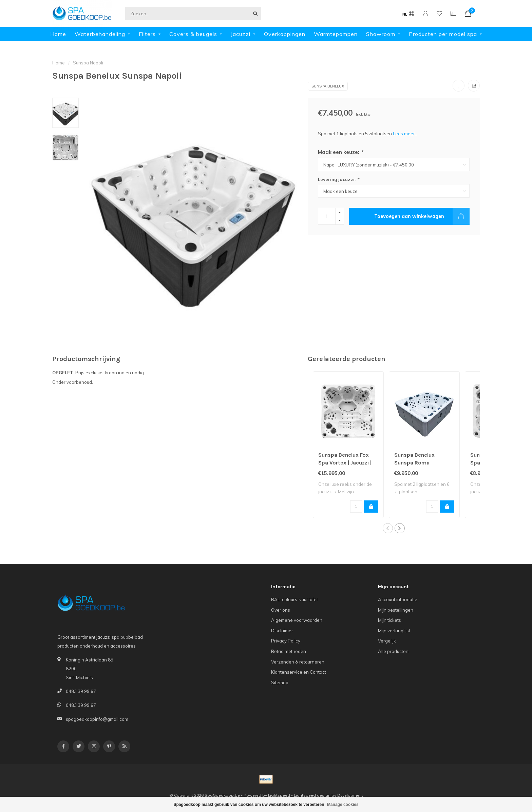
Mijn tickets (389, 620)
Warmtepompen (336, 34)
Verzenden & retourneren (298, 662)
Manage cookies (343, 805)
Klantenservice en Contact (299, 672)
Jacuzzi (241, 34)
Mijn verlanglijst (394, 631)
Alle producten (393, 651)
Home (58, 34)
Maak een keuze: (340, 152)
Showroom (381, 34)
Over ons (281, 610)
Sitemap (280, 682)
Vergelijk (387, 641)
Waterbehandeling (100, 34)
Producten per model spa (443, 34)
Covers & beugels (193, 34)
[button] (388, 528)
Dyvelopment (350, 795)
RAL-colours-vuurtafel (294, 599)
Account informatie (398, 599)
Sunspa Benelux (328, 86)
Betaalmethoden (289, 651)
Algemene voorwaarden (297, 620)
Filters (147, 34)
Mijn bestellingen (396, 610)
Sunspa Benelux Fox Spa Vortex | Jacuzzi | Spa (345, 463)
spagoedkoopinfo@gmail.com (97, 719)
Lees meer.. (405, 134)
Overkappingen (285, 34)
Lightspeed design (312, 795)
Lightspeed (279, 795)
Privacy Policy (286, 641)
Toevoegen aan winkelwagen (422, 216)
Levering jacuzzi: (338, 179)
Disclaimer (282, 631)
